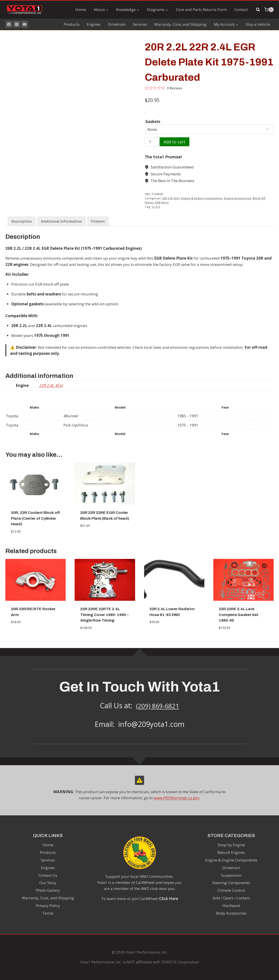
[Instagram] (17, 24)
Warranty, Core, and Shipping (180, 24)
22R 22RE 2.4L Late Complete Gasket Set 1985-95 (239, 615)
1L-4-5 (156, 207)
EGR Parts (162, 202)
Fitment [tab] (98, 221)
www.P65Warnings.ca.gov (176, 798)
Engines (94, 24)
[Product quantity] (152, 142)
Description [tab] (22, 221)
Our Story (48, 883)
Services (140, 24)
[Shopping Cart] (269, 10)
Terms (48, 913)
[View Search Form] (258, 10)
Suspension (231, 875)
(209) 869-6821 (158, 705)
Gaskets (153, 122)
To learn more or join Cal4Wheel (140, 899)
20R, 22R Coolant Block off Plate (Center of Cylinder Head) (35, 518)
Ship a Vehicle (258, 24)
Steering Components (231, 883)
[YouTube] (25, 24)
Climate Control (231, 890)
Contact (241, 10)
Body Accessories (231, 913)
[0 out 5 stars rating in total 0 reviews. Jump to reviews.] (163, 88)
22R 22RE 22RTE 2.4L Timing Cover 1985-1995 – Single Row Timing (104, 615)
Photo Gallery (48, 890)
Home (81, 10)
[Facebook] (9, 24)
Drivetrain (117, 24)
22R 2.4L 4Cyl (171, 198)
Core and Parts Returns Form (201, 10)
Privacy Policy (48, 906)
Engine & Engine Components (202, 198)
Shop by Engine (231, 845)
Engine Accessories (238, 198)
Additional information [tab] (61, 221)
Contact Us (48, 875)
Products (72, 24)
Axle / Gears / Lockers (231, 898)
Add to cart (174, 142)
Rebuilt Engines (231, 852)
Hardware (231, 906)
